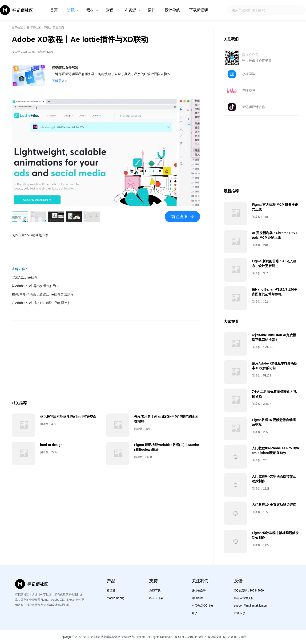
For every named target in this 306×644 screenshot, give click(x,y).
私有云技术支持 (244, 598)
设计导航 (172, 10)
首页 (54, 10)
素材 (90, 10)
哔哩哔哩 (249, 90)
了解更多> (59, 81)
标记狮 (111, 591)
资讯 (71, 10)
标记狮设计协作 (254, 107)
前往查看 (180, 217)
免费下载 (155, 591)
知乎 (194, 613)
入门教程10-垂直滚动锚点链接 (274, 505)
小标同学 (249, 74)
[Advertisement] (106, 358)
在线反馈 (240, 613)
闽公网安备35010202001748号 (227, 637)
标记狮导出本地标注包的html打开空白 (68, 417)
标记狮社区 (34, 28)
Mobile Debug (116, 598)
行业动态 (58, 28)
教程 (109, 10)
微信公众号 (199, 591)
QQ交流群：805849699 (249, 591)
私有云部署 (156, 598)
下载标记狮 (199, 10)
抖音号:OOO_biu (202, 606)
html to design (51, 445)
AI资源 (131, 10)
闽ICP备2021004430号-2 (190, 637)
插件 (152, 10)
